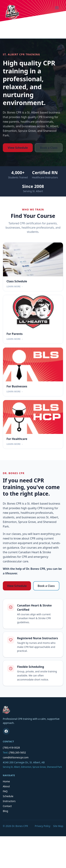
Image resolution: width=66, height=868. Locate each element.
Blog (5, 811)
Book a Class (49, 148)
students (9, 126)
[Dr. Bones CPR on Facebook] (6, 731)
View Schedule (18, 148)
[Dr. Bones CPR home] (12, 12)
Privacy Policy (43, 826)
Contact (7, 806)
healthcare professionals (37, 122)
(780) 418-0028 (11, 748)
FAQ (5, 791)
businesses (29, 126)
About (6, 786)
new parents (11, 122)
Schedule (8, 796)
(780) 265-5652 (17, 752)
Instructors (9, 801)
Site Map (58, 826)
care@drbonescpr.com (16, 757)
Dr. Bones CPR (20, 826)
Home (6, 781)
